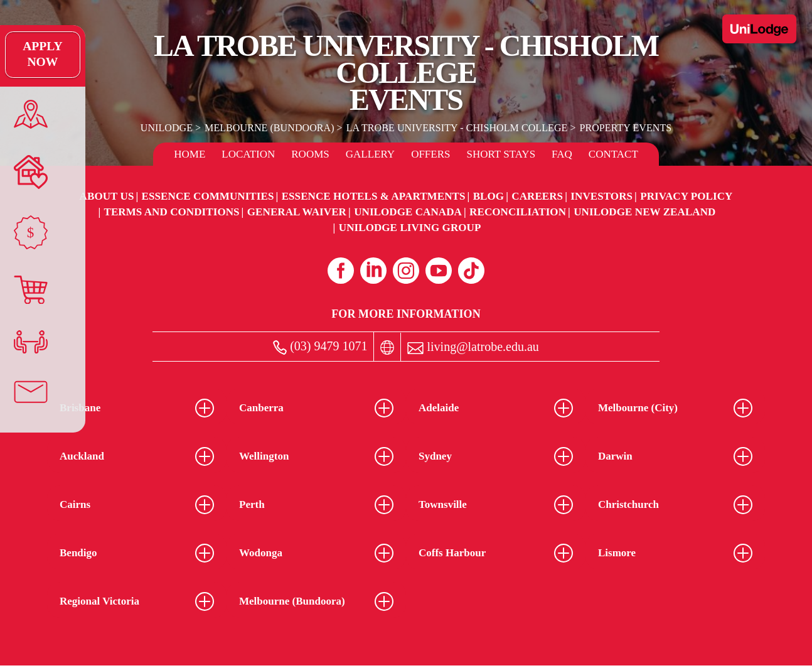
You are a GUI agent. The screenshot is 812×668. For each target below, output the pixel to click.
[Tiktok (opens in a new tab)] (471, 271)
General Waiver (297, 212)
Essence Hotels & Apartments (374, 196)
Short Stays (501, 154)
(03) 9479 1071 (320, 347)
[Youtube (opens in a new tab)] (439, 271)
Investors (601, 196)
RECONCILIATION (518, 212)
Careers (537, 196)
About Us (107, 196)
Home (190, 154)
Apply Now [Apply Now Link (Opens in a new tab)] (28, 55)
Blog (489, 196)
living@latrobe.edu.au (473, 347)
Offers (430, 154)
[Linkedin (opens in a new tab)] (373, 271)
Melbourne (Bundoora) (271, 128)
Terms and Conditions (171, 212)
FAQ (562, 154)
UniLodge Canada (408, 212)
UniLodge (168, 128)
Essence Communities (208, 196)
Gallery (370, 154)
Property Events (624, 128)
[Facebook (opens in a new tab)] (341, 271)
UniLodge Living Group (410, 228)
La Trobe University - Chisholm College (457, 128)
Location (248, 154)
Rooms (310, 154)
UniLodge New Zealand (644, 212)
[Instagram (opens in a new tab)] (406, 271)
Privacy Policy (686, 196)
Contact (613, 154)
